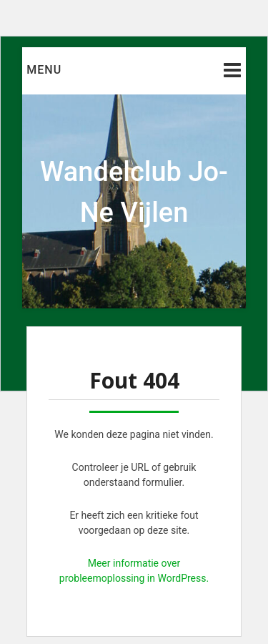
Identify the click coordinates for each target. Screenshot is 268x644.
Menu (44, 70)
